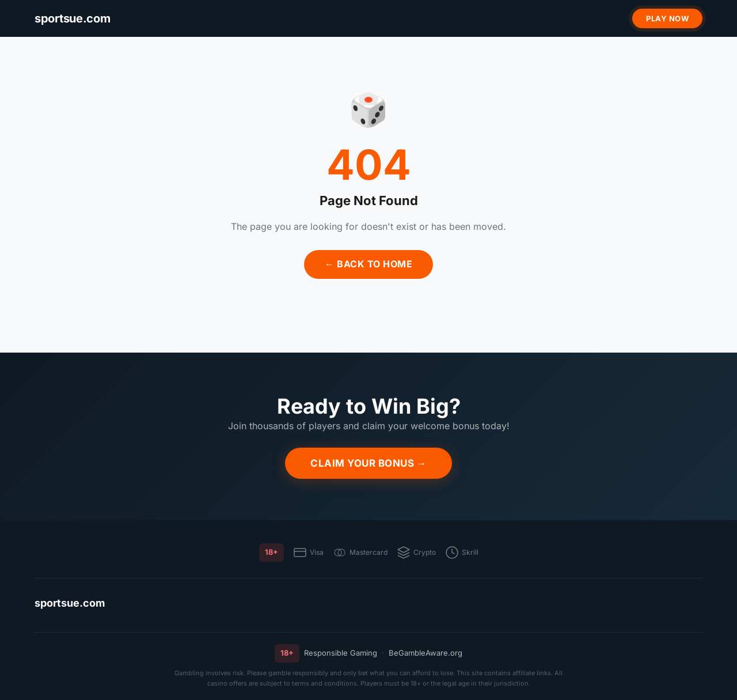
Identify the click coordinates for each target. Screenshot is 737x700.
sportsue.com (70, 603)
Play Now (667, 18)
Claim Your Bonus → (368, 463)
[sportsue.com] (72, 19)
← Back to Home (368, 264)
